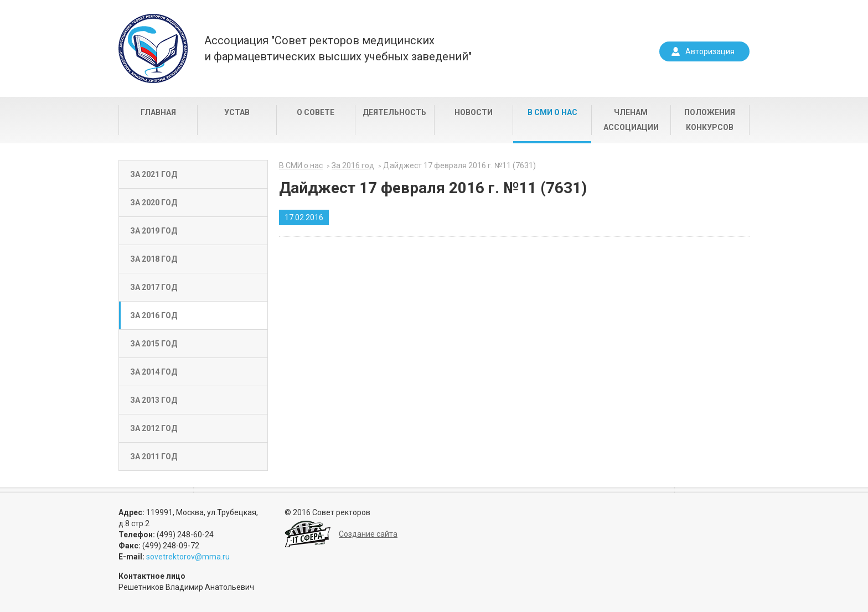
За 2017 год (154, 287)
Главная (158, 112)
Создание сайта (368, 534)
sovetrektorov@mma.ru (188, 557)
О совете (316, 112)
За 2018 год (154, 259)
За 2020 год (154, 203)
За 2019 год (154, 231)
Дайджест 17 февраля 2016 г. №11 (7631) (459, 165)
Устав (237, 112)
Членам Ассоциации (631, 120)
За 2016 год (154, 315)
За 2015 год (154, 344)
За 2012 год (154, 428)
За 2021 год (154, 174)
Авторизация (710, 51)
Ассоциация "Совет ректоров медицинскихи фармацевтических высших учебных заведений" (338, 48)
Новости (474, 112)
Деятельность (394, 112)
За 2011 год (154, 457)
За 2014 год (154, 372)
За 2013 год (154, 400)
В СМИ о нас (552, 112)
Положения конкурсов (710, 120)
